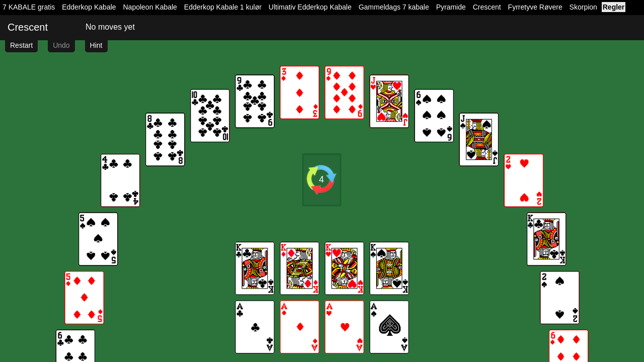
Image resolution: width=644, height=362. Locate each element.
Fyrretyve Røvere (535, 7)
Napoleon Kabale (150, 7)
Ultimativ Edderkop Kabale (310, 7)
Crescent (487, 7)
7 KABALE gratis (29, 7)
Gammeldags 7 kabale (394, 7)
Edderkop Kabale (89, 7)
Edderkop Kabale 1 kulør (223, 7)
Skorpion (583, 7)
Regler (614, 7)
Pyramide (451, 7)
